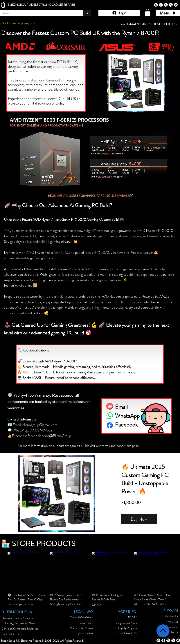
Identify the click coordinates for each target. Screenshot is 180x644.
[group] (90, 584)
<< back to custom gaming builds (18, 23)
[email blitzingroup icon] (110, 406)
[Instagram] (166, 5)
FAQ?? (132, 617)
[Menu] (168, 13)
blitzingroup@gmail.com (40, 425)
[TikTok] (176, 5)
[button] (148, 13)
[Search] (39, 13)
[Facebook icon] (110, 425)
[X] (171, 5)
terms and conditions (116, 446)
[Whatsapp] (156, 5)
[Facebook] (161, 5)
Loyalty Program (127, 628)
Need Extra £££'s (127, 633)
